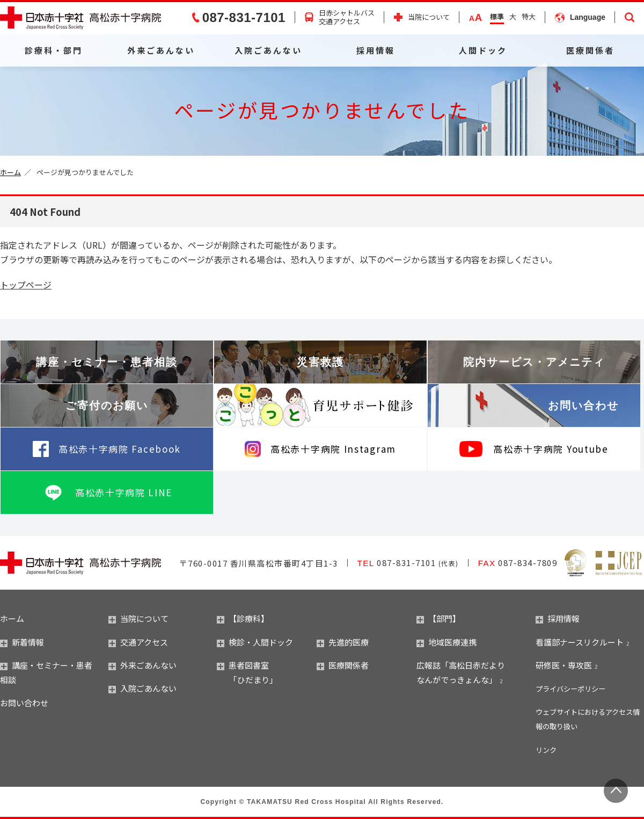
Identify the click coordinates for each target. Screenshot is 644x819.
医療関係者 (590, 50)
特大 (529, 16)
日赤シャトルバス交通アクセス (347, 18)
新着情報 (22, 642)
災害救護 (320, 362)
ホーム (10, 172)
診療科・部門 (54, 50)
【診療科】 (243, 618)
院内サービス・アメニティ (534, 362)
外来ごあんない (161, 50)
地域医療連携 (447, 642)
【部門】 (438, 618)
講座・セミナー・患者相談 (107, 362)
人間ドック (483, 50)
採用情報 (376, 50)
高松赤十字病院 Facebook (120, 449)
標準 (497, 16)
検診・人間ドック (255, 642)
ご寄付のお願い (107, 405)
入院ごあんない (268, 50)
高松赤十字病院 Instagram (333, 449)
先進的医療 (343, 642)
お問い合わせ (583, 405)
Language (588, 17)
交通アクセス (138, 642)
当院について (429, 17)
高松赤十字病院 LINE (124, 492)
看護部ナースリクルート (580, 642)
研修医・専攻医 (564, 665)
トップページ (26, 285)
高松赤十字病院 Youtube (551, 449)
